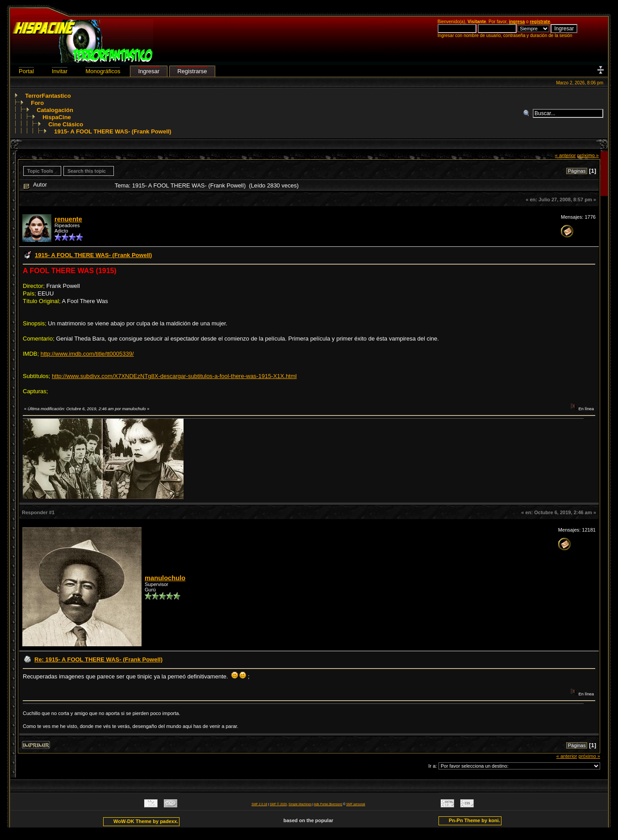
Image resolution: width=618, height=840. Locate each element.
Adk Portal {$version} (328, 804)
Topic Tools (40, 171)
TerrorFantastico (48, 96)
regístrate (540, 22)
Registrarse (192, 71)
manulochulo (165, 578)
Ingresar (149, 71)
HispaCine (57, 117)
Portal (26, 71)
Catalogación (55, 110)
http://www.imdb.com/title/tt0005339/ (87, 354)
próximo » (588, 155)
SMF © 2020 (278, 804)
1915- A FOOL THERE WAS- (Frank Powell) (113, 131)
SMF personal (355, 804)
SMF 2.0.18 (259, 804)
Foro (37, 103)
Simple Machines (300, 804)
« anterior (566, 155)
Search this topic (87, 171)
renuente (68, 219)
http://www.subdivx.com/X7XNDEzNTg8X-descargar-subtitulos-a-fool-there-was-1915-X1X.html (174, 376)
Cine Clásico (66, 124)
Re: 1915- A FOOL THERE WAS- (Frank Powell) (98, 659)
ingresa (517, 22)
